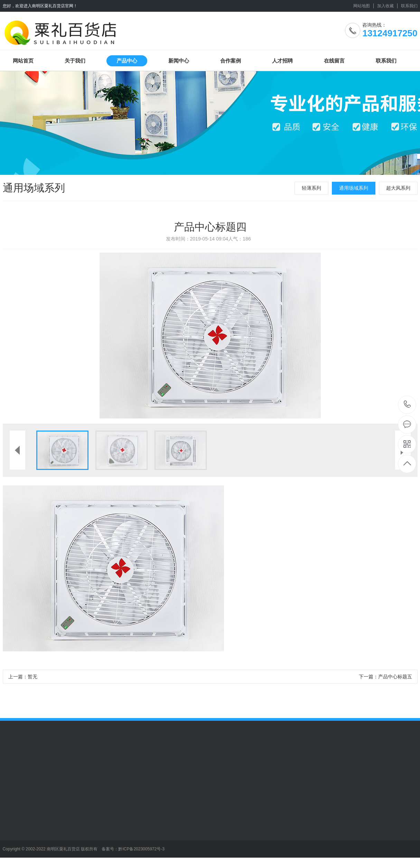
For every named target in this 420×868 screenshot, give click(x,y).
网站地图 (362, 6)
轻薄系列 (311, 188)
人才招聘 (282, 61)
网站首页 (23, 61)
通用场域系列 (354, 188)
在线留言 (334, 61)
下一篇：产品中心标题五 (385, 677)
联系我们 (409, 6)
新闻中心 (179, 61)
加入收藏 (385, 6)
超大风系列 (398, 188)
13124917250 (407, 404)
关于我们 (75, 61)
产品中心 (127, 61)
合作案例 (231, 61)
